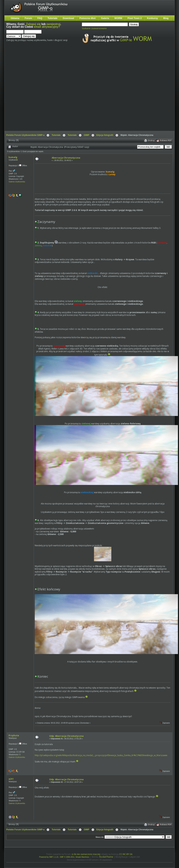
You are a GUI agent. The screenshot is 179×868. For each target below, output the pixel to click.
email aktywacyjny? (47, 27)
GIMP (87, 135)
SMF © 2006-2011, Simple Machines (75, 857)
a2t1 (11, 779)
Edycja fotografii (105, 135)
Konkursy (152, 18)
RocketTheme (106, 857)
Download (68, 18)
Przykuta (14, 735)
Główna (15, 18)
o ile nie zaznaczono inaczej (86, 854)
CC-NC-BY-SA (126, 854)
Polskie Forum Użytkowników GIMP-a (25, 135)
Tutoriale (53, 18)
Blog (166, 18)
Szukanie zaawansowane (94, 28)
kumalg (13, 157)
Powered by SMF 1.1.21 (49, 857)
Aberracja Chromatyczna (66, 158)
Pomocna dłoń (88, 18)
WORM (118, 18)
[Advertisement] (39, 90)
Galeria (105, 18)
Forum (28, 18)
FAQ (40, 18)
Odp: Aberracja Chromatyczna (66, 736)
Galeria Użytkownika (17, 182)
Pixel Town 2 (135, 18)
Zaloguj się (33, 24)
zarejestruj (53, 24)
